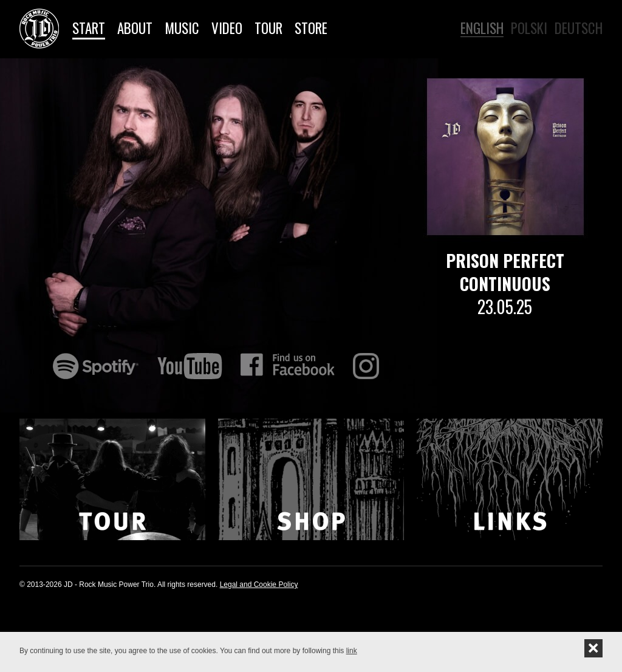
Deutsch (579, 27)
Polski (529, 27)
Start (89, 28)
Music (182, 28)
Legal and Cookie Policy (259, 585)
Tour (268, 28)
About (135, 28)
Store (311, 28)
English (482, 28)
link (352, 651)
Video (227, 28)
